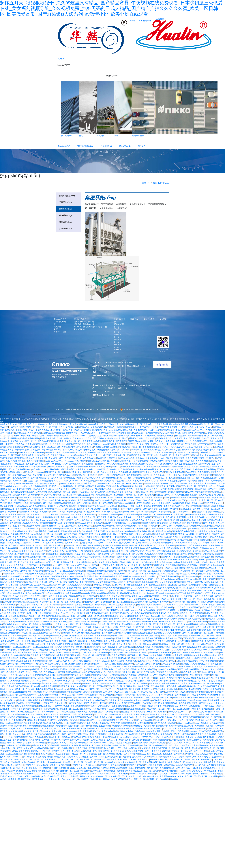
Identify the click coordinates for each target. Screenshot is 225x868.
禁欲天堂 (66, 633)
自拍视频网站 (130, 605)
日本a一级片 (159, 692)
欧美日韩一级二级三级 (49, 582)
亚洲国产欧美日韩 (108, 644)
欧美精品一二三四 (40, 469)
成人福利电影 (180, 754)
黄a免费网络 (186, 672)
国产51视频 (10, 621)
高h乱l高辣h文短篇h (158, 743)
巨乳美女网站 (99, 537)
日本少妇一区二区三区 (186, 644)
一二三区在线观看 (187, 588)
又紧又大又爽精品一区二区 (118, 455)
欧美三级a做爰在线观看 (19, 560)
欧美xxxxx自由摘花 (84, 523)
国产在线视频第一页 (91, 529)
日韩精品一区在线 (127, 506)
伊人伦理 (75, 751)
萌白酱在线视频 (16, 678)
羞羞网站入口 (167, 557)
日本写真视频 (143, 723)
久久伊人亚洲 (114, 450)
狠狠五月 (4, 678)
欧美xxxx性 (59, 543)
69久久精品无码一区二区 (133, 672)
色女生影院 (37, 692)
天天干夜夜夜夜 (167, 582)
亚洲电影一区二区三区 (204, 633)
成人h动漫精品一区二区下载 (73, 486)
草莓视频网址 (187, 562)
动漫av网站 (45, 754)
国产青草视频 (26, 571)
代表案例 (57, 327)
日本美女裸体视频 (121, 557)
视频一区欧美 (9, 469)
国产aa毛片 (164, 602)
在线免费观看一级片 (22, 467)
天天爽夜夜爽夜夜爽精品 (169, 576)
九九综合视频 (150, 726)
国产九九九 (169, 495)
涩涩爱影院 (51, 607)
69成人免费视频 (156, 655)
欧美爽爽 (193, 424)
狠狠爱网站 (101, 464)
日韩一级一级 (20, 450)
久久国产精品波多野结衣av (116, 523)
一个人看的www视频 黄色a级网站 (91, 492)
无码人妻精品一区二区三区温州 (195, 486)
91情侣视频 (146, 748)
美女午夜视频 (56, 605)
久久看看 (221, 562)
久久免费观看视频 (84, 548)
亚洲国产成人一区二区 (210, 748)
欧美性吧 (179, 599)
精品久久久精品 (161, 712)
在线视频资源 (182, 545)
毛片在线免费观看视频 (149, 469)
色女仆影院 (80, 647)
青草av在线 (128, 430)
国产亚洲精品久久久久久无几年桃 (154, 424)
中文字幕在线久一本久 (155, 458)
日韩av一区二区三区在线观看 (178, 709)
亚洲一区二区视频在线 (99, 734)
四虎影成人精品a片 (169, 483)
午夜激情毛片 (103, 433)
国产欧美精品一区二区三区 (196, 605)
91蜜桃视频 (102, 452)
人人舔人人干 (115, 667)
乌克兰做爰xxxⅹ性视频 (22, 475)
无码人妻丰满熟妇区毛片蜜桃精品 (41, 506)
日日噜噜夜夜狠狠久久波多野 (144, 537)
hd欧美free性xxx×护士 (195, 430)
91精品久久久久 (114, 703)
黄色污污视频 (96, 436)
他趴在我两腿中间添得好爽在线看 (164, 461)
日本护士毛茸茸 (209, 562)
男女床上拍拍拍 (206, 574)
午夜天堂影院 (101, 655)
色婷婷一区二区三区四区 (11, 455)
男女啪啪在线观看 (186, 427)
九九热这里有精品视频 (112, 545)
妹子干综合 (88, 455)
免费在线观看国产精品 (104, 669)
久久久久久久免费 (216, 658)
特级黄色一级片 (168, 543)
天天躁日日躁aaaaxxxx (60, 455)
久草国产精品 (169, 765)
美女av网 (192, 481)
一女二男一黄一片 (78, 754)
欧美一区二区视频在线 (51, 447)
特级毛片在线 (134, 748)
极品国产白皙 (137, 450)
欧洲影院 (51, 748)
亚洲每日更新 (53, 548)
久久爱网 (178, 638)
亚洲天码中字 (127, 641)
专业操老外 (166, 627)
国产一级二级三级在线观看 (70, 458)
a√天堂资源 (70, 616)
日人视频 (127, 478)
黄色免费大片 (6, 424)
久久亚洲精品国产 (184, 455)
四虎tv (124, 667)
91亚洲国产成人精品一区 (64, 475)
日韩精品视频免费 (40, 610)
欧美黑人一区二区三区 (160, 444)
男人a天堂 (220, 523)
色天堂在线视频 (37, 452)
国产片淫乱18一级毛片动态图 (49, 723)
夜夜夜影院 (164, 509)
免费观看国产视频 (120, 706)
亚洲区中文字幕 (57, 441)
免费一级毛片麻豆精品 (207, 579)
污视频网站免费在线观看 (203, 441)
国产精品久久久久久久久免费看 (168, 633)
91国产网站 (198, 551)
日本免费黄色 (191, 472)
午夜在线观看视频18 (170, 683)
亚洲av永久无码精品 (207, 464)
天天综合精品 (20, 506)
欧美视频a (33, 768)
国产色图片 (171, 517)
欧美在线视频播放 (152, 574)
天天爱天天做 (101, 495)
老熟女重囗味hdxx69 (58, 500)
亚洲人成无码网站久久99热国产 (40, 436)
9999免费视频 (80, 681)
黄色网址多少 (206, 759)
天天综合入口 (105, 717)
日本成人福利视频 (64, 438)
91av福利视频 (166, 636)
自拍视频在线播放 (78, 720)
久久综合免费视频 (137, 520)
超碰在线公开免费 (17, 616)
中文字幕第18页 (108, 633)
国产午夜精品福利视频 (163, 514)
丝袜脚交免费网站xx (156, 441)
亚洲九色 (9, 503)
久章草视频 (199, 433)
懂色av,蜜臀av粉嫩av (180, 529)
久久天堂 (166, 447)
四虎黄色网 (180, 534)
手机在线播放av (198, 571)
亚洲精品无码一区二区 (55, 427)
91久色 (115, 506)
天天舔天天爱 (68, 605)
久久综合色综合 (194, 500)
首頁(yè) (61, 59)
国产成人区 (37, 731)
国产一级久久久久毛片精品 (18, 478)
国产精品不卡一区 (33, 616)
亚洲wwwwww (9, 520)
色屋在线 (4, 759)
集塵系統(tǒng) (65, 209)
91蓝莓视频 (61, 607)
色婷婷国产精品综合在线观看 (172, 467)
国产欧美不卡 (205, 534)
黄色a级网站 (72, 512)
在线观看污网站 (78, 765)
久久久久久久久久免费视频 (12, 565)
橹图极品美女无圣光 (142, 619)
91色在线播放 (35, 776)
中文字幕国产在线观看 (60, 650)
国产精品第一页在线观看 (11, 762)
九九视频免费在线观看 (188, 703)
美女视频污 (109, 481)
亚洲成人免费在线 (59, 768)
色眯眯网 (219, 441)
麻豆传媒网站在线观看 (129, 514)
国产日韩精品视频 (195, 436)
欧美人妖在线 (107, 638)
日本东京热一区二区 (192, 596)
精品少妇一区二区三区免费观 (197, 751)
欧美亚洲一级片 (25, 498)
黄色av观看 (188, 624)
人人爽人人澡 (115, 641)
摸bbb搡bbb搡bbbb (27, 664)
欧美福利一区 (24, 512)
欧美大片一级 (60, 703)
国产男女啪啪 (195, 545)
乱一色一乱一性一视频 (169, 469)
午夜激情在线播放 (102, 447)
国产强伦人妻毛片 (133, 548)
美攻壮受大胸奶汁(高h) (161, 647)
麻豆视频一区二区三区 (103, 543)
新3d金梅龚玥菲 (146, 565)
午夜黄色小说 (191, 444)
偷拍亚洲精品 (37, 669)
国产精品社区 (48, 630)
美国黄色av (44, 602)
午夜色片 (131, 489)
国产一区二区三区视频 (15, 500)
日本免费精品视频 (115, 512)
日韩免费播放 (54, 531)
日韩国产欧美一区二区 (55, 472)
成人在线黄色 (205, 576)
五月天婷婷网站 (217, 751)
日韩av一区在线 (135, 500)
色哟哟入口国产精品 (185, 765)
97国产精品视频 (196, 652)
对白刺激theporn (217, 745)
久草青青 (95, 644)
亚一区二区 (84, 436)
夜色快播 (128, 452)
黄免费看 (15, 441)
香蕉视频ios (216, 492)
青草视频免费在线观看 (185, 489)
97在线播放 (45, 523)
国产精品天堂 (90, 481)
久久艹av (23, 537)
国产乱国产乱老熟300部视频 (99, 706)
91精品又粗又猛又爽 (123, 481)
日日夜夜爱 (24, 650)
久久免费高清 (87, 441)
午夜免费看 (21, 520)
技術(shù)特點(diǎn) (85, 146)
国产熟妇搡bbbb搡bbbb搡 (35, 644)
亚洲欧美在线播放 (99, 593)
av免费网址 (41, 717)
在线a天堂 (30, 689)
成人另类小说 (57, 478)
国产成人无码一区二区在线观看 (121, 498)
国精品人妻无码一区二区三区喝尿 (129, 483)
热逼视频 (160, 672)
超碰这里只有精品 (213, 512)
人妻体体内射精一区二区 (144, 430)
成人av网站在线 (166, 526)
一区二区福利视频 (16, 644)
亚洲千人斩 (195, 557)
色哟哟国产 (183, 585)
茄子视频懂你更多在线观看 (60, 424)
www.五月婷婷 (126, 737)
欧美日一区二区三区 (72, 489)
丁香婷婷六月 (205, 452)
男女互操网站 (77, 613)
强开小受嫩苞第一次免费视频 (12, 444)
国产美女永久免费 (40, 545)
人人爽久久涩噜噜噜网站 (206, 655)
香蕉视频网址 (22, 509)
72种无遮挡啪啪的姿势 (104, 500)
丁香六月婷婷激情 (152, 698)
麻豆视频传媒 (118, 605)
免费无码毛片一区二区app (137, 655)
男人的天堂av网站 (185, 554)
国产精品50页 (143, 492)
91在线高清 (150, 774)
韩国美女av (41, 520)
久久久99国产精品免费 (71, 464)
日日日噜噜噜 (54, 579)
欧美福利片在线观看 (63, 627)
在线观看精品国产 (146, 633)
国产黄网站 (124, 576)
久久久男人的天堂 (13, 681)
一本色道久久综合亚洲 (198, 621)
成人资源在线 (45, 613)
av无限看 (77, 531)
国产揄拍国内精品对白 (198, 585)
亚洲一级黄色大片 (40, 424)
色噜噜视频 (66, 745)
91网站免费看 (69, 647)
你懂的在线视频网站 (86, 495)
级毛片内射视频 (131, 734)
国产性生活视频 (167, 489)
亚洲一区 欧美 (19, 436)
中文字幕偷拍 (9, 745)
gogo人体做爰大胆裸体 (135, 650)
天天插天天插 (209, 740)
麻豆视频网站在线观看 (165, 430)
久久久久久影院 (203, 461)
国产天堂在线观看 (137, 464)
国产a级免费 (190, 520)
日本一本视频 (209, 523)
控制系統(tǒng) (65, 229)
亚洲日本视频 (122, 774)
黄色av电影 (213, 616)
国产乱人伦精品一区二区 (179, 712)
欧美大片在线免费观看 (40, 650)
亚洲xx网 (21, 700)
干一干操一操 (213, 560)
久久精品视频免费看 (36, 461)
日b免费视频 (195, 529)
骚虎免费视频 (87, 543)
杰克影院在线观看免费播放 (54, 433)
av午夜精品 (56, 464)
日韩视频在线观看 (124, 683)
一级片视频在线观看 (141, 461)
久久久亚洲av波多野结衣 (170, 433)
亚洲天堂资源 (51, 638)
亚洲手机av (125, 450)
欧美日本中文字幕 (53, 452)
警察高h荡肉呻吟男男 (137, 441)
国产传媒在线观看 (91, 717)
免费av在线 (12, 613)
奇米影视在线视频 (87, 582)
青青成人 (202, 560)
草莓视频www (39, 498)
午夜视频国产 (80, 444)
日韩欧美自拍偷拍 (207, 548)
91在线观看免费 (206, 475)
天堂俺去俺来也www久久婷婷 (104, 540)
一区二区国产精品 (75, 703)
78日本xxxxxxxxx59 (30, 588)
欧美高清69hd (185, 745)
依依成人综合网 (118, 636)
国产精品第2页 (207, 557)
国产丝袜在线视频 (153, 664)
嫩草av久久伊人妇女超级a (158, 681)
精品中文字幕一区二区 (73, 481)
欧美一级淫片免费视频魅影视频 (208, 624)
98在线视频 (18, 771)
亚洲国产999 (54, 486)
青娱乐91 (91, 461)
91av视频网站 (114, 675)
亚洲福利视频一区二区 (25, 430)
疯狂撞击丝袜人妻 (217, 638)
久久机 (110, 574)
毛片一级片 (203, 681)
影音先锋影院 (46, 621)
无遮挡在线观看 (76, 636)
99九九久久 (111, 464)
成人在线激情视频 (99, 450)
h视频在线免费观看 (70, 452)
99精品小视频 (80, 658)
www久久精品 (76, 565)
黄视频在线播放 (177, 444)
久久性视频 (156, 452)
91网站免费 (72, 641)
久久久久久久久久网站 (161, 503)
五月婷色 (114, 447)
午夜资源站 (87, 683)
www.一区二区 (39, 543)
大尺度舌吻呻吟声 (143, 503)
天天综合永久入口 (68, 562)
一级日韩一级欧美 (162, 667)
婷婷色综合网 (71, 472)
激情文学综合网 (136, 486)
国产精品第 (108, 751)
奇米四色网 (57, 731)
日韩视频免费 (199, 512)
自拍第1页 (90, 486)
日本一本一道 (100, 455)
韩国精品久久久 (28, 681)
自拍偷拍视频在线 (23, 469)
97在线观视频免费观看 (38, 486)
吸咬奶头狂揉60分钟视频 (48, 695)
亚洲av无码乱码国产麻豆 (16, 461)
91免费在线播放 (97, 427)
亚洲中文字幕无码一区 (40, 478)
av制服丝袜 (138, 698)
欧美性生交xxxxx (138, 593)
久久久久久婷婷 (152, 481)
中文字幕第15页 (211, 483)
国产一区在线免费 (116, 495)
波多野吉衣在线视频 (210, 610)
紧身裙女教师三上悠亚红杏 (12, 641)
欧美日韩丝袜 (20, 458)
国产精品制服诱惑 (127, 647)
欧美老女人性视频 (79, 686)
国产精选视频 (13, 664)
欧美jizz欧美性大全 (206, 498)
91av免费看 (15, 576)
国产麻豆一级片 (70, 492)
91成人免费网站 (26, 619)
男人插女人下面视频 (154, 520)
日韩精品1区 (148, 500)
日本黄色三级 (158, 472)
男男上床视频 (173, 613)
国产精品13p (85, 498)
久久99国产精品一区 (51, 562)
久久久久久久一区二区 (163, 475)
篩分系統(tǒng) (65, 215)
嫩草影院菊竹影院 (181, 557)
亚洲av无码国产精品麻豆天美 (211, 731)
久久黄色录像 (131, 661)
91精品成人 (220, 669)
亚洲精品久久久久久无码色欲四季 (138, 517)
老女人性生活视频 (86, 500)
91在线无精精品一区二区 (164, 455)
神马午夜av (5, 576)
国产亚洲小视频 (173, 486)
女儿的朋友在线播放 (152, 450)
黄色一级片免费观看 (207, 762)
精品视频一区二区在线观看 (66, 534)
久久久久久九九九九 (61, 624)
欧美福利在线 (62, 596)
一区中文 (122, 562)
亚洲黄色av (211, 458)
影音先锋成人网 (172, 441)
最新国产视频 (198, 641)
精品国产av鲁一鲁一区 (149, 540)
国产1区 (78, 529)
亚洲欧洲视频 (66, 531)
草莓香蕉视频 (135, 689)
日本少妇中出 (139, 481)
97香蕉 (102, 695)
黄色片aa (71, 698)
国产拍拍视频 (219, 630)
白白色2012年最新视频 (164, 695)
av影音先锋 (218, 759)
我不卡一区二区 (212, 720)
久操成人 (31, 492)
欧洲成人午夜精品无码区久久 (133, 467)
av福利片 (9, 436)
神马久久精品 (125, 447)
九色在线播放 (181, 700)
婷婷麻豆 (28, 543)
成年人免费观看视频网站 (127, 526)
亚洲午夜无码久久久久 (214, 503)
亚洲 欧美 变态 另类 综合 (63, 568)
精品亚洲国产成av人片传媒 (107, 461)
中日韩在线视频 (78, 633)
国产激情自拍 (157, 591)
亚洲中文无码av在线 (17, 514)
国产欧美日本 (109, 441)
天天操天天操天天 (42, 585)
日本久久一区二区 (91, 565)
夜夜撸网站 (45, 512)
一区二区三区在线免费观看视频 (38, 565)
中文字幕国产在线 (150, 757)
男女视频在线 (127, 712)
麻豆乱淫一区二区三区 (208, 424)
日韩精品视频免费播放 (95, 571)
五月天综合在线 (50, 672)
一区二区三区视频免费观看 (175, 568)
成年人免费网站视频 (48, 495)
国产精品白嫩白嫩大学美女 (20, 692)
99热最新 (180, 610)
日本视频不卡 (181, 436)
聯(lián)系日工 (125, 146)
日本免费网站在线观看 (142, 478)
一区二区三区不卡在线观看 (109, 568)
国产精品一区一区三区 (193, 599)
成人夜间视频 (45, 624)
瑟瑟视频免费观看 (94, 647)
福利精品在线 (69, 478)
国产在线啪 (39, 638)
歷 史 (56, 324)
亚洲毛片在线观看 (178, 630)
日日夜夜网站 (24, 452)
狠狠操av (213, 605)
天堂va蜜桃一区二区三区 (113, 692)
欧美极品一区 (194, 686)
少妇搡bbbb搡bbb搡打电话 (81, 650)
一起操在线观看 (119, 489)
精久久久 (58, 647)
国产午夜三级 (133, 444)
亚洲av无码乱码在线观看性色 (181, 726)
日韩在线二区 (186, 441)
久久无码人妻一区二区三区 (171, 624)
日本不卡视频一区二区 (141, 751)
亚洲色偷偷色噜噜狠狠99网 (167, 703)
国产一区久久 (18, 481)
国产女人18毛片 (30, 607)
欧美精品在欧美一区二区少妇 (42, 560)
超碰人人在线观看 (216, 681)
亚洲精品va (140, 458)
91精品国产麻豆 (72, 675)
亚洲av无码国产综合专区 (105, 526)
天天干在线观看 (202, 723)
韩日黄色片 (85, 771)
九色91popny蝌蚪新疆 (24, 483)
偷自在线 (159, 495)
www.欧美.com (166, 698)
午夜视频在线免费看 (116, 709)
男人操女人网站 (171, 619)
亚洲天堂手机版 (16, 607)
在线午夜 (149, 498)
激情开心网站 (30, 641)
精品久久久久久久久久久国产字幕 (25, 529)
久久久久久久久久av (31, 523)
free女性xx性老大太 (15, 543)
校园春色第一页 (193, 602)
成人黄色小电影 (24, 605)
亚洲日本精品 (34, 621)
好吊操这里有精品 (8, 661)
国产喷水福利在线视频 (133, 585)
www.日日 (59, 509)
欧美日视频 (202, 520)
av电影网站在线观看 (49, 667)
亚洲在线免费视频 (108, 768)
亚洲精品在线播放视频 (30, 438)
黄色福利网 (94, 424)
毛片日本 (62, 779)
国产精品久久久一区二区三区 (138, 427)
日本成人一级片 (74, 630)
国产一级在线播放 (110, 647)
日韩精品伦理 (85, 723)
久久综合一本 (152, 464)
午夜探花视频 (204, 565)
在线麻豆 (101, 774)
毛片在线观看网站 (18, 492)
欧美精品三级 (9, 509)
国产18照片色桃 (26, 585)
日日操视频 (124, 472)
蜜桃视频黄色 (205, 467)
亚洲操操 (16, 495)
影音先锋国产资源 (21, 630)
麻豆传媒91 (46, 576)
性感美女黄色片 (33, 759)
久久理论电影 (76, 455)
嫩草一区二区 (44, 537)
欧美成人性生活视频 (113, 664)
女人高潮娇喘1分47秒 (130, 469)
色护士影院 (33, 537)
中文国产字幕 (37, 709)
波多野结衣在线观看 (158, 492)
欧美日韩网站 (13, 658)
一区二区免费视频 (116, 681)
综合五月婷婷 (87, 579)
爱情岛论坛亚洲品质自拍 (149, 734)
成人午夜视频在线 (36, 509)
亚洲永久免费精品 (48, 438)
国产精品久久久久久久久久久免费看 (77, 585)
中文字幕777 (156, 427)
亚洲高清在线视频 (179, 498)
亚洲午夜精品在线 (139, 579)
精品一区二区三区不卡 (67, 495)
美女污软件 (116, 723)
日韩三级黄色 (172, 565)
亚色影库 (86, 630)
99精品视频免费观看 (16, 447)
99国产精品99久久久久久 (34, 737)
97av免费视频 (126, 529)
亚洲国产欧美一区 (86, 526)
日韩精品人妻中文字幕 (99, 667)
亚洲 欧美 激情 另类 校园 (63, 658)
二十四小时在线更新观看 (101, 630)
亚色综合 (82, 512)
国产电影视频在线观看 (176, 548)
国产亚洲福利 (46, 568)
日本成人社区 (180, 514)
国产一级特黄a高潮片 (213, 591)
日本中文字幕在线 (191, 743)
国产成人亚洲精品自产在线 (160, 531)
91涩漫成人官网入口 (206, 678)
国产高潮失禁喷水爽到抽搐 (210, 495)
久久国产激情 (100, 531)
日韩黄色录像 (125, 461)
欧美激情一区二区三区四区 (15, 647)
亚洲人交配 (150, 438)
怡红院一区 (137, 447)
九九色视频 (15, 774)
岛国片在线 (66, 517)
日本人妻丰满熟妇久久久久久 (47, 483)
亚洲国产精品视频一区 (161, 748)
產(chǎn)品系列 (64, 146)
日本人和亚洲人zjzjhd (187, 579)
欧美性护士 (152, 576)
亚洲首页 (41, 641)
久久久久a (58, 481)
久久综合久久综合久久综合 (166, 500)
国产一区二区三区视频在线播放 (112, 475)
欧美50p (92, 467)
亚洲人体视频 (67, 444)
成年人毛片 (121, 644)
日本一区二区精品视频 (110, 529)
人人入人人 (69, 461)
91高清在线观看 (35, 433)
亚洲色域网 (40, 689)
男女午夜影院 (209, 627)
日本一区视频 (116, 554)
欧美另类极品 (128, 545)
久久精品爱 (117, 717)
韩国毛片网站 (170, 520)
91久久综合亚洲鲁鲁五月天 (186, 495)
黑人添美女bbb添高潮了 (113, 754)
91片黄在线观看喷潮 (123, 729)
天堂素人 (116, 467)
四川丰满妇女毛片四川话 (145, 545)
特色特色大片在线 (51, 692)
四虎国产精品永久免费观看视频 (116, 436)
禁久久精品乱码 (101, 714)
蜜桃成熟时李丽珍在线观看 (191, 689)
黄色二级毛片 (36, 562)
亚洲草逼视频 (64, 686)
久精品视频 (96, 545)
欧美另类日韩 (42, 458)
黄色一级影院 (86, 675)
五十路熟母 (29, 574)
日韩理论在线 (140, 731)
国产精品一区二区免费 (181, 748)
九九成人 (197, 562)
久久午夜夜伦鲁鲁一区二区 (121, 599)
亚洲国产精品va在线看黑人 (187, 543)
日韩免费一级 (182, 616)
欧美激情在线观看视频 (20, 714)
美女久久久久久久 (175, 743)
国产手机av (26, 779)
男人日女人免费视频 (87, 452)
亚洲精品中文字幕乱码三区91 (38, 464)
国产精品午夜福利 (98, 759)
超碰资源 (57, 444)
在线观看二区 (70, 509)
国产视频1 (218, 574)
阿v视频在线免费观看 (109, 576)
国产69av (87, 545)
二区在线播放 (54, 469)
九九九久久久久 (89, 560)
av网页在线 (185, 576)
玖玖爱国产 (139, 568)
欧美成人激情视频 (33, 444)
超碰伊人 (15, 650)
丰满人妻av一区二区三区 (150, 616)
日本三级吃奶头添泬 (87, 433)
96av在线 (194, 731)
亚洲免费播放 (141, 489)
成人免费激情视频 (134, 475)
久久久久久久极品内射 (161, 751)
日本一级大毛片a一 (184, 768)
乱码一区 (150, 650)
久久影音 (161, 545)
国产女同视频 (99, 438)
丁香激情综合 (159, 517)
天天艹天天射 (154, 489)
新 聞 (56, 329)
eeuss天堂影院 (153, 644)
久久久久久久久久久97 (82, 438)
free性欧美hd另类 (117, 591)
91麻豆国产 (74, 498)
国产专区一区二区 (114, 537)
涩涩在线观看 (186, 509)
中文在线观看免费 (166, 464)
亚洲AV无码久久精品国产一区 (78, 540)
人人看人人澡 (86, 652)
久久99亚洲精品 (169, 450)
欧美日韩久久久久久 (145, 695)
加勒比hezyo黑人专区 (188, 757)
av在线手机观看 (185, 641)
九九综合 (96, 472)
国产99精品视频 (30, 636)
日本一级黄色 (13, 537)
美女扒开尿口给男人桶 (22, 424)
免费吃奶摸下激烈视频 (135, 709)
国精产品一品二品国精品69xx (68, 774)
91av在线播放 (167, 452)
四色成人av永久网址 (40, 605)
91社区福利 (10, 433)
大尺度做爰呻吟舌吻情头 (108, 514)
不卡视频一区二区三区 (30, 633)
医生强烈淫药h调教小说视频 (59, 644)
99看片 (167, 498)
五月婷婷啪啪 (86, 751)
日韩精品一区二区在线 (134, 495)
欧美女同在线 (213, 729)
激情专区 (154, 512)
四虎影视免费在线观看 (175, 458)
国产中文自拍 (198, 455)
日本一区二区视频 (209, 438)
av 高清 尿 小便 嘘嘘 (118, 433)
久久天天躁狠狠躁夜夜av (174, 506)
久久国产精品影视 (169, 723)
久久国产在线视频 (199, 658)
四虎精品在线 (39, 427)
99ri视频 (100, 481)
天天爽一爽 (156, 557)
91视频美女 (42, 531)
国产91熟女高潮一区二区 (124, 543)
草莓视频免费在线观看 (152, 447)
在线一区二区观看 (187, 461)
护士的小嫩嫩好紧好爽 (101, 726)
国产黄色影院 (70, 503)
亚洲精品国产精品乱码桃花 (184, 531)
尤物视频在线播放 (176, 492)
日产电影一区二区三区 (94, 762)
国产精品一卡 (162, 726)
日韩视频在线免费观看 (135, 765)
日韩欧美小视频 (127, 731)
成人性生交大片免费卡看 (127, 762)
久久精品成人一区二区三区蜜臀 (93, 517)
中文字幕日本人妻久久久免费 (88, 478)
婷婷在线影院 (36, 630)
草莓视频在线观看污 (209, 478)
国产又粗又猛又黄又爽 (73, 717)
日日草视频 (161, 486)
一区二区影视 (108, 743)
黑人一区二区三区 (209, 500)
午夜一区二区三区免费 (121, 602)
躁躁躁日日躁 (144, 686)
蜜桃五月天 (47, 444)
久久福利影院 (17, 636)
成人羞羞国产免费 (81, 424)
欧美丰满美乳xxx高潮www (100, 506)
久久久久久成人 (12, 568)
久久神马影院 (51, 591)
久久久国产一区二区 (28, 441)
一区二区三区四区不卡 (52, 557)
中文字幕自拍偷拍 (107, 565)
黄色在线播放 (47, 450)
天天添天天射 (217, 650)
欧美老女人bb (42, 664)
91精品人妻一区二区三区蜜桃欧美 (77, 430)
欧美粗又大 (200, 593)
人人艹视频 (139, 664)
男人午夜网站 (35, 740)
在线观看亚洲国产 (38, 554)
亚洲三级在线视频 (11, 695)
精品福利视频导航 (100, 430)
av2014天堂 (118, 585)
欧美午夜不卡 (130, 492)
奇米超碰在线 (180, 452)
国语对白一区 (129, 512)
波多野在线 (200, 427)
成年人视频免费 (117, 548)
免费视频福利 (193, 630)
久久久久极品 (180, 607)
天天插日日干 (115, 509)
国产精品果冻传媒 (160, 478)
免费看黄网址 (72, 433)
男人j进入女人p (15, 729)
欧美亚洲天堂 (123, 464)
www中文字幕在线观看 (22, 489)
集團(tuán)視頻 (60, 332)
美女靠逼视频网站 (99, 498)
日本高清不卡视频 (185, 483)
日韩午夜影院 (42, 579)
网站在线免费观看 (152, 483)
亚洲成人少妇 (197, 503)
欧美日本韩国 (61, 560)
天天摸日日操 (140, 714)
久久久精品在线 (170, 729)
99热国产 (80, 669)
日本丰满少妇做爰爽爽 (119, 486)
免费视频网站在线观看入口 (209, 472)
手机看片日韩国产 (137, 438)
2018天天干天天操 (11, 610)
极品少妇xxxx (18, 526)
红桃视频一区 (174, 759)
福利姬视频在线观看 (176, 560)
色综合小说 (129, 720)
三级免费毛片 (83, 557)
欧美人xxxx (134, 776)
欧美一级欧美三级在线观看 (155, 585)
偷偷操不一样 (103, 469)
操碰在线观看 (33, 602)
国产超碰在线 (21, 433)
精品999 (212, 486)
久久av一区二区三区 (186, 723)
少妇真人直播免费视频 (18, 531)
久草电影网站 (218, 452)
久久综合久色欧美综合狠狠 (69, 638)
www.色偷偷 (36, 534)
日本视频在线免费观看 (20, 534)
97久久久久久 (160, 650)
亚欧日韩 (33, 531)
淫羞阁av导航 (216, 461)
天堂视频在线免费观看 (10, 633)
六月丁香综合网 (208, 636)
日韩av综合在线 (115, 430)
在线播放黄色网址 (100, 675)
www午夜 (154, 675)
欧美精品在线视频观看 (115, 427)
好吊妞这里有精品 (42, 455)
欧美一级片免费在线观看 (104, 503)
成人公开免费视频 (24, 661)
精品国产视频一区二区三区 (142, 455)
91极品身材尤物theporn (177, 481)
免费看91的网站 (68, 447)
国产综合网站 (153, 768)
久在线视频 (168, 754)
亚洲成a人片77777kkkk (35, 472)
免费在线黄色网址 (72, 652)
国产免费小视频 (152, 433)
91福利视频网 (81, 461)
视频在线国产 (154, 579)
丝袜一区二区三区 (154, 754)
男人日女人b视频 (211, 436)
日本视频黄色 (39, 489)
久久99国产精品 (84, 472)
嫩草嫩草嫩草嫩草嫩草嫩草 (88, 729)
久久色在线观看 (81, 748)
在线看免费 (133, 565)
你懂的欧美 (50, 509)
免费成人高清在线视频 (77, 607)
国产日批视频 (138, 554)
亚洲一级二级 (40, 548)
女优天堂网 (189, 492)
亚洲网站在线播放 (67, 548)
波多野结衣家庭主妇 (136, 433)
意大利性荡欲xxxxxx (28, 695)
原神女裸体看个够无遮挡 (164, 534)
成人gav (209, 427)
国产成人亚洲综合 (84, 503)
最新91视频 (145, 444)
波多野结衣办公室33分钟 (108, 458)
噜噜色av (178, 475)
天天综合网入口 (77, 602)
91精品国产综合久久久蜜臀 (105, 579)
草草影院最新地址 (84, 562)
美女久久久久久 (12, 619)
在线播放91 (151, 551)
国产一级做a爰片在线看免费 (13, 672)
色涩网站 (72, 596)
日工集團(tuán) (60, 322)
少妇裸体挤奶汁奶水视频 (192, 537)
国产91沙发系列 (121, 500)
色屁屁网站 (105, 723)
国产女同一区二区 (12, 562)
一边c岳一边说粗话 (94, 616)
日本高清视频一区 (196, 706)
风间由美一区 (152, 593)
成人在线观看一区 (151, 610)
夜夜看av (50, 543)
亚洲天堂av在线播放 (205, 644)
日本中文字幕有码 (32, 599)
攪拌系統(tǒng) (65, 222)
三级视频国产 (37, 698)
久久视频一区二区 (148, 560)
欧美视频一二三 (29, 652)
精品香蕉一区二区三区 (87, 596)
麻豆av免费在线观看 (208, 543)
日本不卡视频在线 (17, 582)
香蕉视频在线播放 (40, 661)
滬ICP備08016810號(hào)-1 (107, 409)
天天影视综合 (38, 571)
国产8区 (163, 481)
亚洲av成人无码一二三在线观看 (118, 627)
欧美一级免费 (53, 551)
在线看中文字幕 (203, 481)
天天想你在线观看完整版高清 (191, 619)
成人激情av (37, 517)
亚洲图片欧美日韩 (68, 669)
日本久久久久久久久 (109, 472)
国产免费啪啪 (193, 548)
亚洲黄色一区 (152, 658)
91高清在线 (162, 560)
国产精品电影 (64, 765)
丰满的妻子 (18, 557)
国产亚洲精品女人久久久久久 (44, 779)
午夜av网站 (180, 430)
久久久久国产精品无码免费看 (161, 607)
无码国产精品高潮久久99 (104, 551)
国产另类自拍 (44, 441)
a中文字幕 (197, 554)
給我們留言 (162, 365)
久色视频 (221, 450)
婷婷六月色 (154, 636)
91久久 (181, 776)
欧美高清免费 (16, 523)
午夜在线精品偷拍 (135, 667)
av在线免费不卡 (214, 568)
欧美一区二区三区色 (98, 757)
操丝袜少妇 (174, 745)
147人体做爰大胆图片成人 (79, 776)
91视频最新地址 (154, 731)
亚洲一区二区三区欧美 (10, 754)
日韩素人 (199, 667)
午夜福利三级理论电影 (98, 641)
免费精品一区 (147, 689)
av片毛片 (31, 520)
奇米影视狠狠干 (57, 619)
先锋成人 (31, 458)
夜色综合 (167, 596)
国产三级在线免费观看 (166, 551)
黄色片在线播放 (208, 602)
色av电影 (50, 641)
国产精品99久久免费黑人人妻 (166, 588)
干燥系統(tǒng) (65, 202)
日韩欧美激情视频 (137, 551)
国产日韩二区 (188, 633)
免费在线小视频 (143, 512)
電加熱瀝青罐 (79, 329)
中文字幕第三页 (63, 655)
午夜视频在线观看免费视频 (136, 531)
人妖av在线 (92, 568)
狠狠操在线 (57, 734)
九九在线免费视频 (18, 655)
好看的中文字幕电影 (30, 495)
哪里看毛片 (89, 602)
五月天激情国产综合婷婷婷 (188, 661)
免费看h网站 (204, 714)
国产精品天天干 (88, 464)
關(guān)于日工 (64, 65)
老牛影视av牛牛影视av (106, 560)
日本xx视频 (14, 585)
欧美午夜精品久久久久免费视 (66, 436)
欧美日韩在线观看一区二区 (97, 509)
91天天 (143, 754)
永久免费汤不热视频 (115, 492)
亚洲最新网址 (9, 588)
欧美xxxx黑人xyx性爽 (212, 551)
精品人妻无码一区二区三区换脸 (40, 627)
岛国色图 (89, 669)
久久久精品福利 (178, 447)
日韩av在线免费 (212, 613)
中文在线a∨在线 (55, 762)
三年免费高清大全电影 (143, 712)
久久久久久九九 (27, 551)
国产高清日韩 (122, 441)
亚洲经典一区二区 (180, 621)
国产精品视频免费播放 (50, 529)
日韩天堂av (208, 447)
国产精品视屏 (84, 427)
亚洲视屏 (80, 514)
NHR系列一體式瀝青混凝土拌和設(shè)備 (91, 327)
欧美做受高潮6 (206, 630)
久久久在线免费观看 (213, 455)
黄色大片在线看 (86, 537)
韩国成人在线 (118, 596)
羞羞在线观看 (122, 768)
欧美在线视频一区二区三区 (213, 596)
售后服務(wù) (106, 146)
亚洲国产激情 (192, 560)
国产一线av (96, 745)
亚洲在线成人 (121, 565)
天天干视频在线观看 (166, 436)
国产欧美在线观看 (57, 540)
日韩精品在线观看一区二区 (25, 503)
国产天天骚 (63, 667)
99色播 (136, 624)
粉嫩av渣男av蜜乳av (70, 537)
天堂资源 (122, 571)
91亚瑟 (19, 588)
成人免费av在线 (89, 458)
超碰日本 (127, 554)
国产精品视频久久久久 (13, 624)
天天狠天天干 (127, 703)
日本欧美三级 (165, 512)
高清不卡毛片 (128, 568)
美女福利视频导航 (148, 436)
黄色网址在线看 (118, 765)
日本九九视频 (42, 492)
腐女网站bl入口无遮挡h (73, 450)
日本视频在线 (148, 703)
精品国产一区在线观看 (109, 424)
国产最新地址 (195, 438)
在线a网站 (209, 692)
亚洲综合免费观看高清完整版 (147, 582)
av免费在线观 (149, 486)
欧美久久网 (149, 495)
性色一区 (29, 686)
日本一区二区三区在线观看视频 (40, 647)
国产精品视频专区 (28, 723)
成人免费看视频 (7, 506)
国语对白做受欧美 (164, 438)
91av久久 (36, 568)
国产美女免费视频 (170, 427)
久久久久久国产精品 (194, 650)
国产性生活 (10, 483)
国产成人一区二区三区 (41, 751)
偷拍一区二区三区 (42, 619)
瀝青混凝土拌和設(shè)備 (84, 322)
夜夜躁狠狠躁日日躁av (70, 579)
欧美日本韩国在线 (190, 475)
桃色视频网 (134, 472)
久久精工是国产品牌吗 (67, 526)
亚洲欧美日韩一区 (72, 599)
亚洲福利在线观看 (183, 658)
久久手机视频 (162, 774)
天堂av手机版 (18, 596)
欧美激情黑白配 (193, 607)
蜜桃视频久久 (88, 489)
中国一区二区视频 (58, 512)
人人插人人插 (53, 514)
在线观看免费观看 (149, 523)
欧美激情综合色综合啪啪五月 (170, 523)
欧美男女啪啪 (9, 574)
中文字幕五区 (146, 745)
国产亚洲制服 (186, 469)
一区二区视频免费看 (110, 737)
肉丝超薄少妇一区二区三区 (117, 438)
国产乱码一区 (71, 427)
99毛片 (200, 526)
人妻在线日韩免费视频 (186, 450)
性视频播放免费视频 (74, 574)
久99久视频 (135, 436)
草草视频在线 (123, 520)
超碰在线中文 (146, 630)
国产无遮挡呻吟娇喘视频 (27, 706)
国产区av (91, 658)
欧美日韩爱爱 (193, 452)
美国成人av (135, 669)
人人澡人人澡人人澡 (54, 489)
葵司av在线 (157, 700)
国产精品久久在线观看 (125, 503)
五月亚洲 (172, 478)
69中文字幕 (174, 509)
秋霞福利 (179, 675)
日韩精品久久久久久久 (58, 467)
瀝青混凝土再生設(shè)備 (84, 324)
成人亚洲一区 (177, 596)
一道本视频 (80, 616)
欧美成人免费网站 (194, 740)
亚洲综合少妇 (93, 576)
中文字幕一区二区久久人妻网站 (50, 652)
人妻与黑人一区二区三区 (55, 729)
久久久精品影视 (122, 551)
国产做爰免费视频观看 (193, 523)
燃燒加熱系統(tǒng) (67, 196)
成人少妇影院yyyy (94, 444)
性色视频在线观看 (39, 467)
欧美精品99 (148, 475)
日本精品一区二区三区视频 (109, 624)
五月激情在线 (112, 562)
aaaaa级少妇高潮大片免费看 (115, 444)
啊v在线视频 (127, 624)
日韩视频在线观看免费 (173, 655)
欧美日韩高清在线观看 (149, 562)
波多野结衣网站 (193, 506)
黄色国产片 (14, 669)
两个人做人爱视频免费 (167, 641)
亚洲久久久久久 (43, 430)
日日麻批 (134, 557)
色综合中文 (177, 647)
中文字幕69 (175, 562)
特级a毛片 (98, 441)
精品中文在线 (44, 636)
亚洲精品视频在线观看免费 (186, 464)
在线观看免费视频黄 (168, 776)
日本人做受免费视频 (200, 745)
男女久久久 (17, 734)
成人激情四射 (209, 737)
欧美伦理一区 (25, 610)
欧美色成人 (199, 483)
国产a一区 (127, 537)
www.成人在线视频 (68, 695)
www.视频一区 (192, 534)
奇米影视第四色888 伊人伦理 (122, 613)
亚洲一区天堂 (82, 712)
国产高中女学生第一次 (206, 450)
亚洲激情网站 (195, 636)
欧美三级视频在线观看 (129, 424)
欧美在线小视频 (184, 478)
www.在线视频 (19, 464)
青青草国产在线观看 (9, 452)
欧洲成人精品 (25, 568)
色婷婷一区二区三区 (74, 545)
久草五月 (25, 562)
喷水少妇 (163, 540)
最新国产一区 (92, 720)
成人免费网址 (56, 430)
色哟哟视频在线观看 (103, 489)
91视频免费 (192, 498)
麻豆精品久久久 (32, 582)
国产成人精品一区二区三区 (87, 475)
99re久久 (139, 506)
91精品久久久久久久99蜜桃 (72, 483)
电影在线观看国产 (141, 743)
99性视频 (86, 520)
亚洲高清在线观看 (9, 605)
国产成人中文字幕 (98, 740)
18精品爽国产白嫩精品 (82, 661)
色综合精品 (182, 686)
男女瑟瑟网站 (188, 433)
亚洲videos (29, 591)
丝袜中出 (20, 472)
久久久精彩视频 (124, 579)
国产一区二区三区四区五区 (145, 641)
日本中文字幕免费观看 (200, 540)
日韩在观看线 (208, 554)
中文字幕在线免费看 (210, 529)
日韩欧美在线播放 (145, 605)
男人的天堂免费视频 (194, 447)
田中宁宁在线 (203, 444)
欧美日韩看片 (156, 596)
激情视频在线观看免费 (164, 638)
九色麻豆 (72, 467)
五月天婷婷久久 (140, 529)
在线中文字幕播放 (150, 509)
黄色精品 (86, 593)
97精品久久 (92, 469)
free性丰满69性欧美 (99, 520)
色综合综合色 (51, 571)
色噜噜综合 (115, 469)
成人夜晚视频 (213, 765)
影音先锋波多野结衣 (115, 531)
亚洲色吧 (197, 509)
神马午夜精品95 (34, 450)
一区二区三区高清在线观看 (21, 427)
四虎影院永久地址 (115, 517)
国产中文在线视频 (51, 669)
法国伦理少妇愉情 (112, 712)
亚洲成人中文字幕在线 (175, 472)
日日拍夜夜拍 (62, 506)
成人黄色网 (28, 734)
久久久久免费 (40, 551)
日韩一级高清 (132, 571)
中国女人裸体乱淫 (217, 698)
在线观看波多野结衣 (45, 757)
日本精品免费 (143, 675)
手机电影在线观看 (33, 447)
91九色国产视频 (99, 709)
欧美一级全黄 (84, 610)
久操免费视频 (202, 531)
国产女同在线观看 (45, 503)
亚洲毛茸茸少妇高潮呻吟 (112, 478)
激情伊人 (75, 517)
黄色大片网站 (30, 717)
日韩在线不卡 (38, 745)
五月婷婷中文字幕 (212, 652)
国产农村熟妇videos (169, 579)
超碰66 (106, 779)
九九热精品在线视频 (144, 613)
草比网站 (58, 450)
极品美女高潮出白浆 (103, 534)
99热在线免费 (160, 689)
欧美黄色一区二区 (72, 441)
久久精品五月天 (145, 661)
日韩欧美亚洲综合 (86, 534)
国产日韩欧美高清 (168, 610)
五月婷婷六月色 (104, 596)
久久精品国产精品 (143, 647)
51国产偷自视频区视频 (210, 686)
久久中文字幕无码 (26, 548)
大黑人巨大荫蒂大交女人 (21, 675)
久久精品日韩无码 (115, 452)
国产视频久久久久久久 (37, 514)
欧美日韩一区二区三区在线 (37, 500)
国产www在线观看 (127, 458)
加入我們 (142, 146)
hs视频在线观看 (141, 599)
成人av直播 (53, 458)
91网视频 (82, 591)
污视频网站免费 (192, 467)
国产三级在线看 (55, 492)
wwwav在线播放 (210, 771)
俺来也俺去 (39, 591)
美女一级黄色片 (97, 776)
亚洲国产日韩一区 (55, 717)
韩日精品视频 (153, 467)
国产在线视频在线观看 (179, 424)
